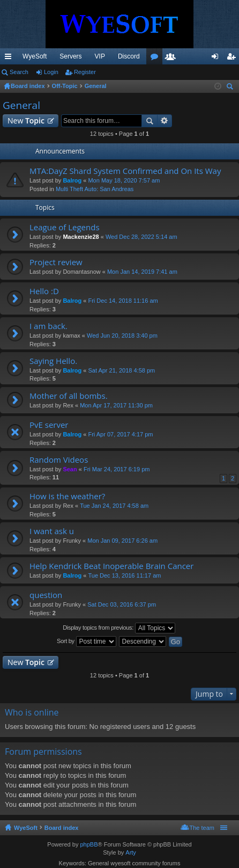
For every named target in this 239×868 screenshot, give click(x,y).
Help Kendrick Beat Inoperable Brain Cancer (111, 566)
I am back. (48, 326)
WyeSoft (35, 56)
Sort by (87, 641)
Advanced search (165, 121)
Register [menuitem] (233, 59)
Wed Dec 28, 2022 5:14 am (141, 237)
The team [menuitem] (202, 828)
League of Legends (65, 227)
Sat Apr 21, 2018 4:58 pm (121, 370)
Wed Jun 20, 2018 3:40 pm (122, 335)
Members (173, 59)
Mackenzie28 (81, 237)
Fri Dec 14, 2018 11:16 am (123, 301)
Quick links (10, 59)
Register (85, 72)
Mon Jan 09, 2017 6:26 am (122, 541)
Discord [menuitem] (129, 56)
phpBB (89, 844)
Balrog (72, 180)
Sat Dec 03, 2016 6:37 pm (122, 604)
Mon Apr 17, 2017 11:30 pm (116, 405)
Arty (131, 852)
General (21, 105)
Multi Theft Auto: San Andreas (95, 189)
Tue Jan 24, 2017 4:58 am (114, 506)
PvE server (49, 425)
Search (19, 72)
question (46, 595)
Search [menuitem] (231, 88)
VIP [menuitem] (100, 56)
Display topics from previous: (119, 628)
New (26, 121)
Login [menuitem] (217, 59)
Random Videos (59, 460)
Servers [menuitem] (70, 56)
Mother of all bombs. (69, 396)
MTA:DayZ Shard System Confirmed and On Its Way (125, 171)
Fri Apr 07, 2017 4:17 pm (120, 434)
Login (51, 72)
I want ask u (52, 531)
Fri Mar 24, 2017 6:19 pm (117, 469)
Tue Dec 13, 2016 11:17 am (124, 575)
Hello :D (44, 291)
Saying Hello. (53, 361)
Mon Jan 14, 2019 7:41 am (142, 272)
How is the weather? (67, 496)
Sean (70, 469)
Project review (56, 262)
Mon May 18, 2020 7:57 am (124, 180)
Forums (156, 59)
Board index (62, 828)
